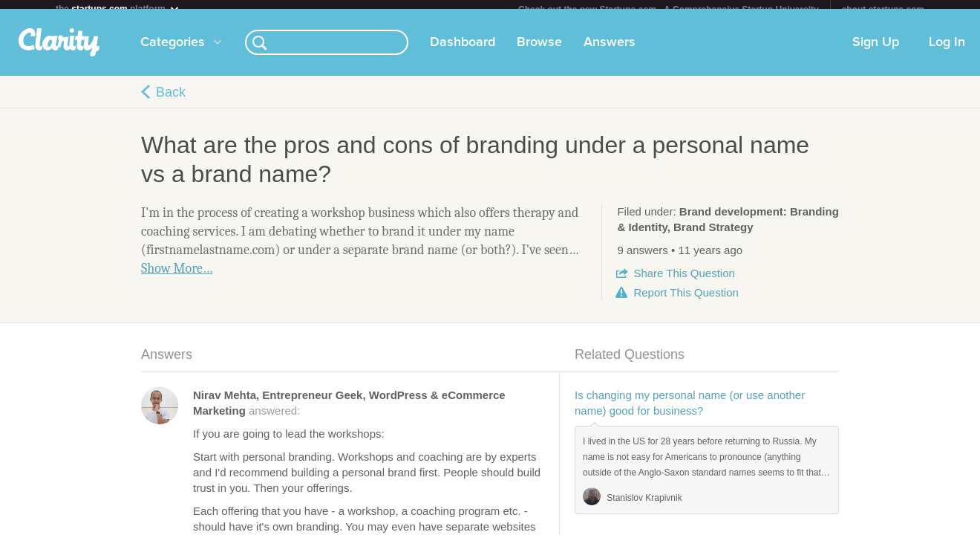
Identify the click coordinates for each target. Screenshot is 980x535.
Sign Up (876, 51)
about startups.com (883, 10)
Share (684, 282)
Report (686, 301)
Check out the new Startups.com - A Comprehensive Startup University (669, 10)
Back (171, 101)
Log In (947, 51)
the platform (118, 9)
